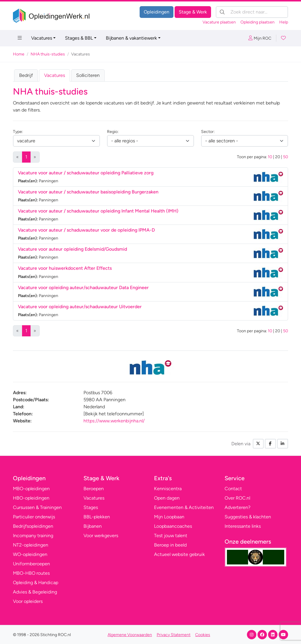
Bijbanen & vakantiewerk (131, 38)
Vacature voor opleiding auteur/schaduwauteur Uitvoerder (80, 307)
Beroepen (94, 489)
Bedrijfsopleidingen (33, 526)
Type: (18, 132)
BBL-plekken (97, 517)
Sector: (208, 132)
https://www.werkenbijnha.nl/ (114, 421)
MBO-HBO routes (31, 573)
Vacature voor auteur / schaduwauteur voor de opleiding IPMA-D (86, 230)
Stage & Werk (193, 12)
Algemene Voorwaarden (130, 635)
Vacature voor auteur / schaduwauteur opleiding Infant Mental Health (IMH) (98, 211)
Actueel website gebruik (179, 554)
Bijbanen (93, 526)
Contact (233, 489)
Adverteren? (238, 507)
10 (270, 157)
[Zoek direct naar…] (252, 12)
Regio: (113, 132)
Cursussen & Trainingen (37, 507)
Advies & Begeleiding (35, 592)
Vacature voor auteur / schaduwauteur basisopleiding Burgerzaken (88, 192)
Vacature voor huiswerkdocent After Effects (65, 268)
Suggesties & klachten (248, 517)
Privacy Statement (174, 635)
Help (284, 22)
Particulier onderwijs (34, 517)
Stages (91, 507)
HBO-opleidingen (31, 498)
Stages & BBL (79, 38)
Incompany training (33, 536)
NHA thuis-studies (48, 54)
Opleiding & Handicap (36, 583)
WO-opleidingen (30, 554)
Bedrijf (26, 75)
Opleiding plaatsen (257, 22)
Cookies (203, 635)
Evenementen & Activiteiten (184, 507)
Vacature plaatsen (219, 22)
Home (19, 54)
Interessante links (243, 526)
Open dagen (167, 498)
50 (286, 157)
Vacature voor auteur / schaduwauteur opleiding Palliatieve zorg (86, 173)
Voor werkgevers (101, 536)
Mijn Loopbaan (169, 517)
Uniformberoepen (31, 564)
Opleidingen (157, 12)
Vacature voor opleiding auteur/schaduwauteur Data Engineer (83, 288)
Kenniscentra (168, 489)
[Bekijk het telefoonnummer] (114, 414)
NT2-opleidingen (31, 545)
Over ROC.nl (237, 498)
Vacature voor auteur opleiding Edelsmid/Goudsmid (72, 249)
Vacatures (42, 38)
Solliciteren (88, 75)
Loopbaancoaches (173, 526)
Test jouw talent (171, 536)
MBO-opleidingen (31, 489)
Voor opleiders (28, 601)
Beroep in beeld (170, 545)
